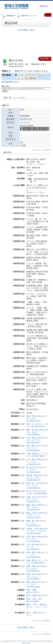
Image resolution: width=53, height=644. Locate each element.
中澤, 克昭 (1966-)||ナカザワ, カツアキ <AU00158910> (37, 440)
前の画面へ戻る (26, 30)
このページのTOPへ (43, 150)
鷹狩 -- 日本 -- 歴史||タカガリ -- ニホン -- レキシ (37, 607)
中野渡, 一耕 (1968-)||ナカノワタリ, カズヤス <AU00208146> (37, 531)
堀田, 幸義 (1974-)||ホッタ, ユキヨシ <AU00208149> (37, 569)
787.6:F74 (25, 123)
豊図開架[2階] (26, 119)
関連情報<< (45, 58)
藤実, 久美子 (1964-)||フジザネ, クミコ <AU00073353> (37, 515)
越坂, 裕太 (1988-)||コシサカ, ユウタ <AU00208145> (37, 507)
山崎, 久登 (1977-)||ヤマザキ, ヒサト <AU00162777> (37, 499)
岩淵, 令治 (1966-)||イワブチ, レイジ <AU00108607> (37, 576)
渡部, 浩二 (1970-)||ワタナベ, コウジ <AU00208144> (37, 486)
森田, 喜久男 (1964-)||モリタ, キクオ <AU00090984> (37, 432)
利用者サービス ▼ (26, 16)
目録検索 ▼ (8, 16)
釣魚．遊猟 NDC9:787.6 (37, 596)
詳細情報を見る (11, 82)
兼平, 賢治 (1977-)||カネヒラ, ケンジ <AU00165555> (37, 448)
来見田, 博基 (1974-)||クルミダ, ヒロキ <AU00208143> (37, 478)
